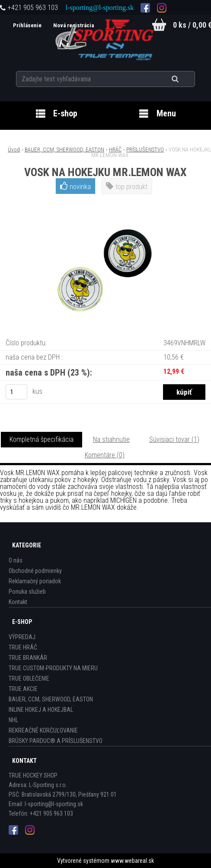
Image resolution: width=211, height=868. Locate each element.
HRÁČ (115, 149)
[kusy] (16, 392)
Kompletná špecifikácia (42, 439)
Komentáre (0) (105, 455)
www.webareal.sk (132, 861)
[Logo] (105, 39)
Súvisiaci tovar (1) (174, 439)
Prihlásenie (27, 25)
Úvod (14, 149)
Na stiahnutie (111, 439)
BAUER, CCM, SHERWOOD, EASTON (64, 149)
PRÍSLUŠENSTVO (145, 149)
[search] (186, 79)
